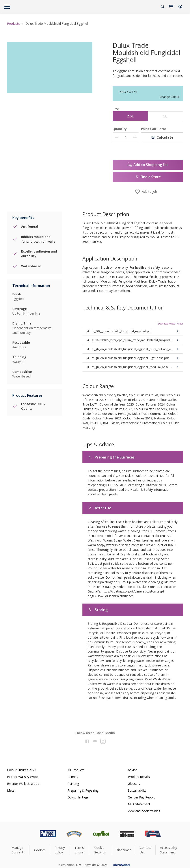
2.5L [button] (130, 116)
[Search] (163, 7)
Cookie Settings (100, 850)
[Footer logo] (29, 834)
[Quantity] (126, 137)
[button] (180, 7)
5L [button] (165, 116)
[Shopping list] (171, 7)
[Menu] (7, 7)
